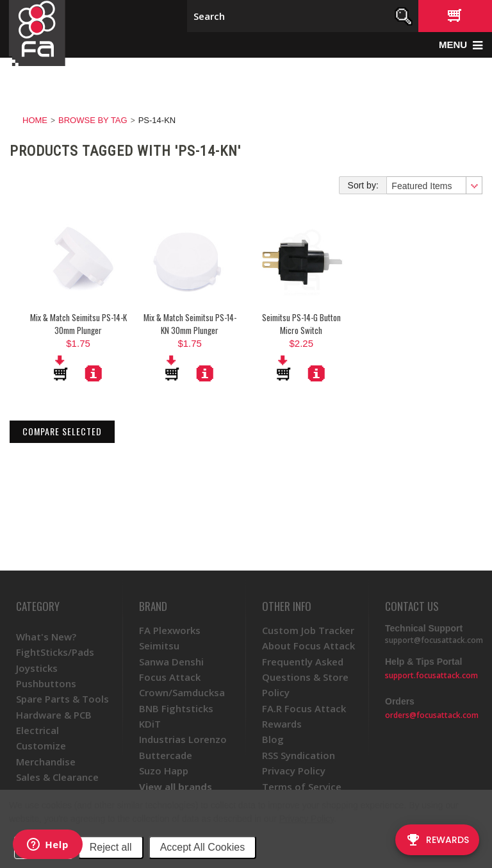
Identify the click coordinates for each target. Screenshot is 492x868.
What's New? (46, 637)
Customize (41, 746)
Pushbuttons (46, 683)
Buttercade (166, 755)
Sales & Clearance (57, 777)
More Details (94, 373)
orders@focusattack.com (432, 715)
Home (35, 120)
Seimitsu (159, 646)
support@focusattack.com (434, 640)
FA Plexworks (170, 630)
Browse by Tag (93, 120)
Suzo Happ (164, 771)
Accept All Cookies (203, 847)
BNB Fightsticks (176, 708)
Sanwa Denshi (171, 662)
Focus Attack (170, 677)
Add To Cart (61, 368)
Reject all (111, 847)
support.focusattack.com (431, 675)
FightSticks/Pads (55, 652)
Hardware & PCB (54, 715)
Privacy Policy (307, 819)
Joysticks (37, 668)
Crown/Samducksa (182, 692)
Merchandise (46, 762)
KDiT (150, 724)
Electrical (37, 730)
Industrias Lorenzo (183, 739)
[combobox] (434, 185)
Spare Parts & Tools (62, 699)
